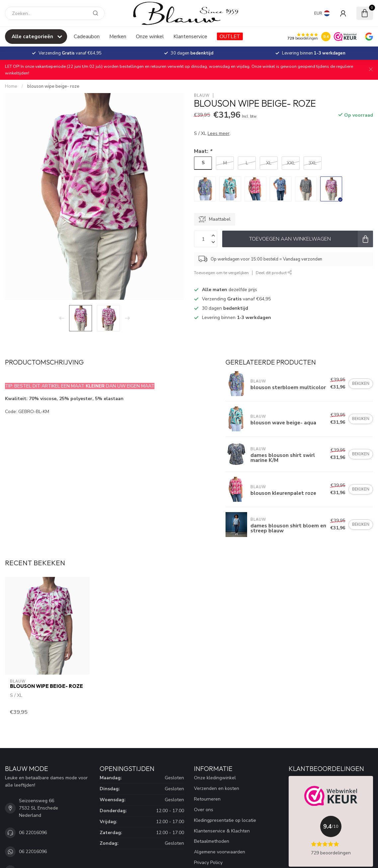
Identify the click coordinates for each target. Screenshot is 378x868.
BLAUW (202, 96)
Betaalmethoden (212, 841)
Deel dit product (274, 273)
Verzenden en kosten (217, 788)
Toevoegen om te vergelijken (221, 273)
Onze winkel (150, 36)
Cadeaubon (87, 36)
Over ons (204, 810)
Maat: (203, 151)
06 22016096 (33, 833)
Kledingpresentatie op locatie (225, 820)
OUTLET (230, 36)
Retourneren (207, 799)
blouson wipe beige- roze (53, 86)
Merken (118, 36)
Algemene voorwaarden (220, 852)
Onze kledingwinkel (215, 778)
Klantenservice (190, 36)
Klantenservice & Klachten (222, 831)
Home (11, 86)
